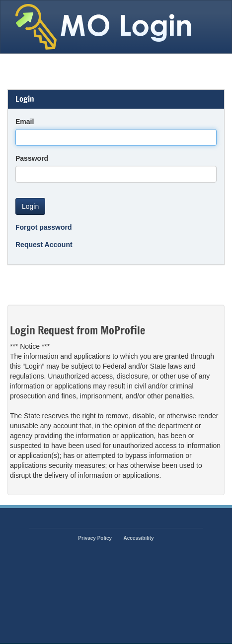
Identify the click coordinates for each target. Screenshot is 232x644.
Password (32, 158)
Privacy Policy (95, 538)
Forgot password (44, 227)
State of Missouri (105, 27)
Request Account (44, 245)
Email (25, 122)
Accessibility (139, 538)
